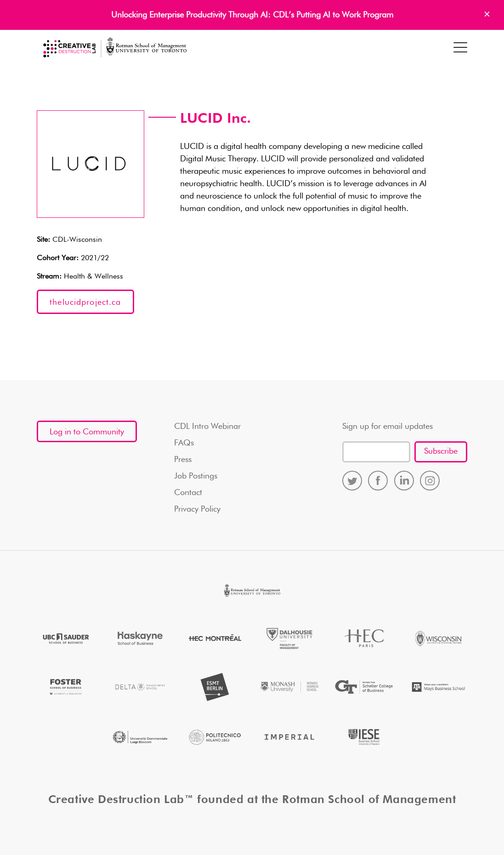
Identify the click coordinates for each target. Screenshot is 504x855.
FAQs (184, 443)
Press (183, 460)
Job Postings (196, 476)
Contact (188, 493)
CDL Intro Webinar (207, 427)
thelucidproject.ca (85, 302)
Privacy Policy (197, 509)
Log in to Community (87, 432)
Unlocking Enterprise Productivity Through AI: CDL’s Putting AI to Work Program (252, 15)
